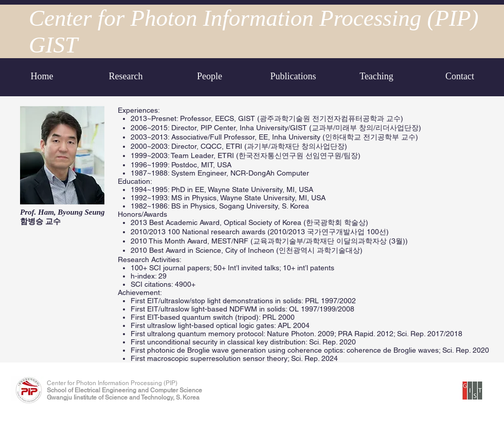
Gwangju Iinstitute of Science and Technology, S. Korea (123, 397)
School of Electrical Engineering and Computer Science (124, 390)
